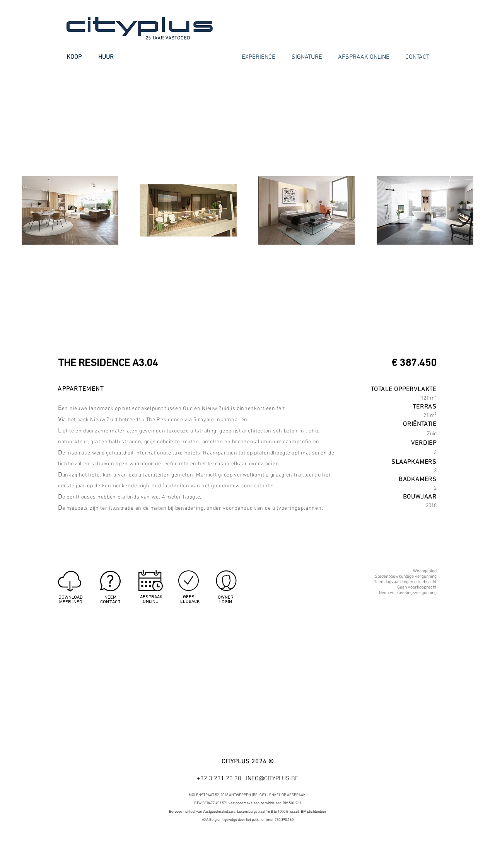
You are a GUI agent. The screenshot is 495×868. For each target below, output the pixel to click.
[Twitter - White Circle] (403, 842)
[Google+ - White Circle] (416, 842)
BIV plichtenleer (314, 812)
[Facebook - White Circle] (389, 842)
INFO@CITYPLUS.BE (272, 779)
